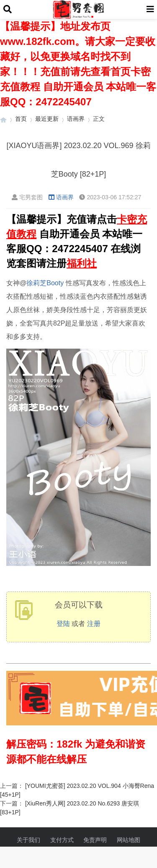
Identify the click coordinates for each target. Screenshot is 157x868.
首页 (21, 119)
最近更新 (47, 119)
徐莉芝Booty (45, 283)
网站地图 (129, 840)
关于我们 (28, 840)
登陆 (63, 624)
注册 (94, 624)
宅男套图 (27, 197)
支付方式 (62, 840)
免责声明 (95, 840)
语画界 (76, 119)
